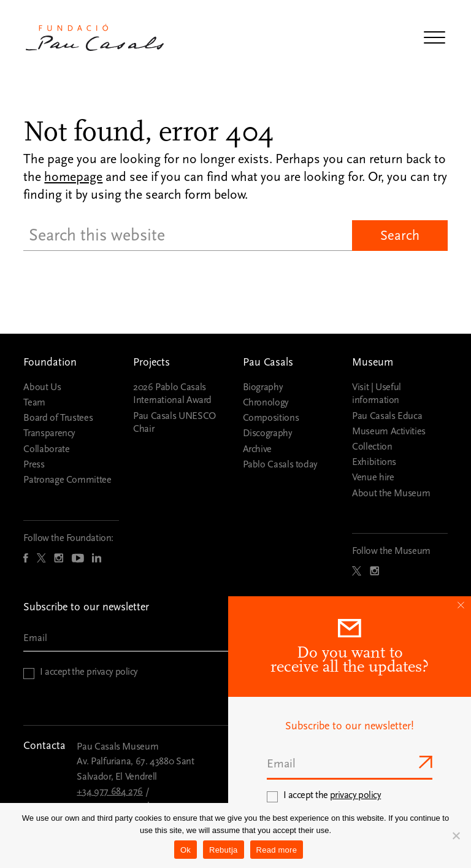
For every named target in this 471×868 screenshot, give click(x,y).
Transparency (49, 433)
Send (424, 762)
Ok (186, 850)
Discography (268, 433)
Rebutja (224, 850)
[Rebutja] (456, 835)
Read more (277, 850)
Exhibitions (374, 462)
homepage (73, 177)
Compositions (271, 418)
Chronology (266, 402)
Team (34, 402)
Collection (372, 447)
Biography (263, 387)
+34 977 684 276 (110, 791)
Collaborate (46, 449)
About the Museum (391, 493)
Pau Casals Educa (387, 416)
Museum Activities (389, 431)
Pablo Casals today (281, 464)
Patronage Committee (67, 480)
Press (34, 464)
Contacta (44, 746)
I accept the (89, 672)
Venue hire (373, 477)
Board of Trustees (58, 418)
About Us (42, 387)
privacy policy (112, 672)
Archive (257, 449)
